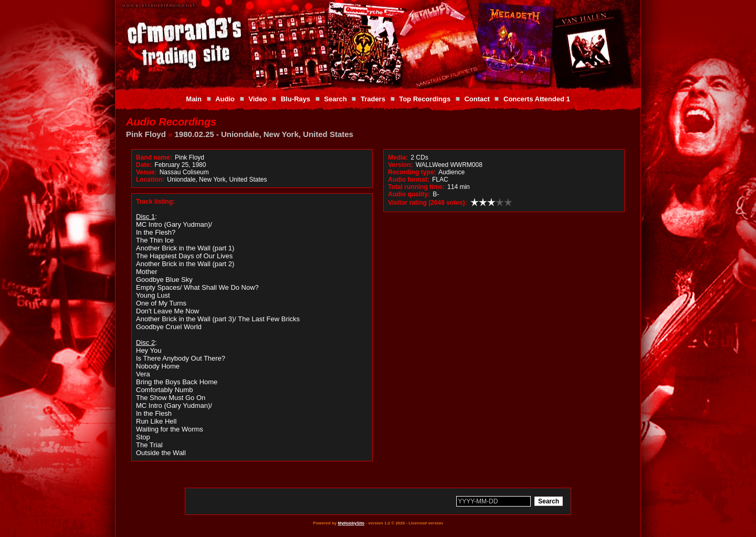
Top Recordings (425, 99)
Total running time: (416, 187)
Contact (477, 99)
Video (258, 99)
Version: (400, 165)
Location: (150, 180)
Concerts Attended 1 (537, 99)
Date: (144, 165)
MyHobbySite (351, 523)
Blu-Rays (296, 99)
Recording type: (412, 172)
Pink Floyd (146, 134)
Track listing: (155, 202)
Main (194, 99)
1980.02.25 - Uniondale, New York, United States (264, 134)
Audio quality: (409, 194)
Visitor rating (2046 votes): (428, 203)
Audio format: (409, 180)
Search (335, 99)
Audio (225, 99)
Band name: (154, 157)
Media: (398, 157)
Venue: (146, 172)
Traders (373, 99)
